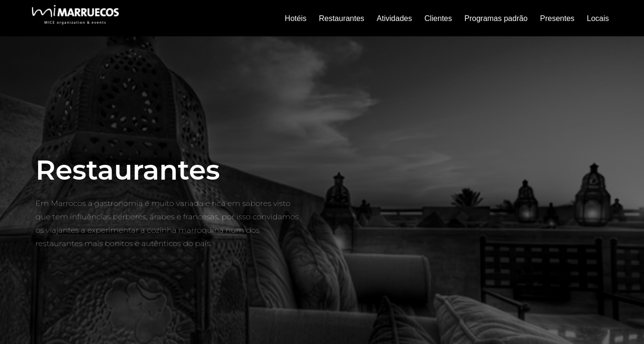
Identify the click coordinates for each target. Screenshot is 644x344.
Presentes (557, 18)
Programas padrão (496, 18)
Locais (598, 18)
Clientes (438, 18)
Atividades (394, 18)
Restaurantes (342, 18)
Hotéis (296, 18)
